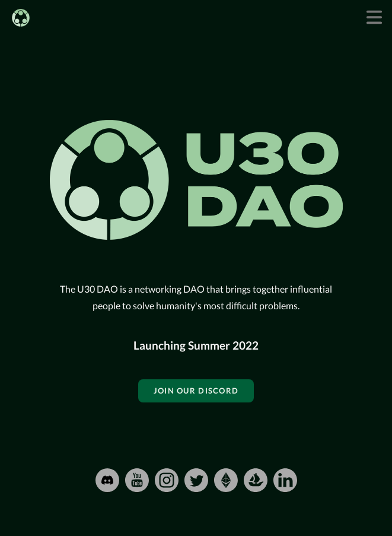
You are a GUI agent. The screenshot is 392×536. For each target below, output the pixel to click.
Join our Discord (196, 391)
